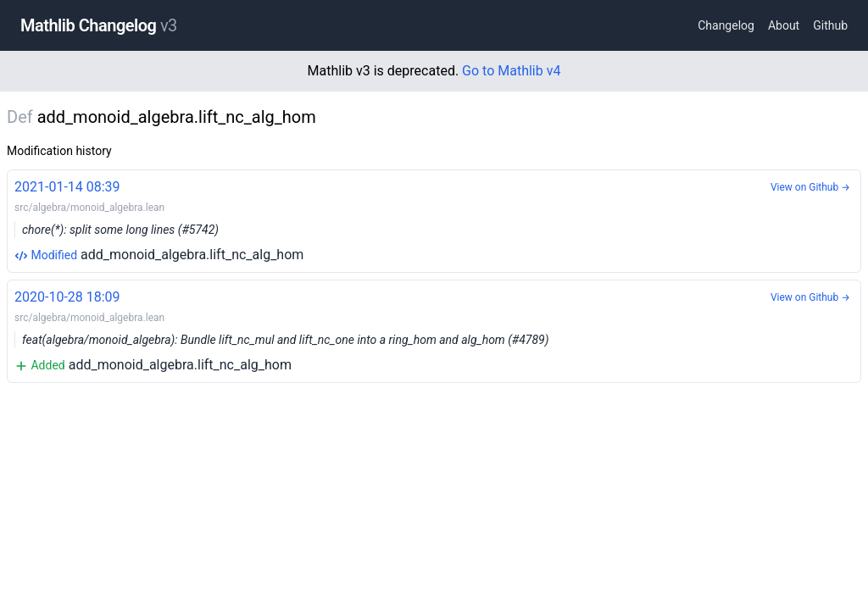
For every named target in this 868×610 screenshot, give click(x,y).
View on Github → (810, 187)
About (784, 25)
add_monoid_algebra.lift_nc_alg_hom (434, 220)
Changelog (726, 25)
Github (830, 25)
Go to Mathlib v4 (511, 71)
